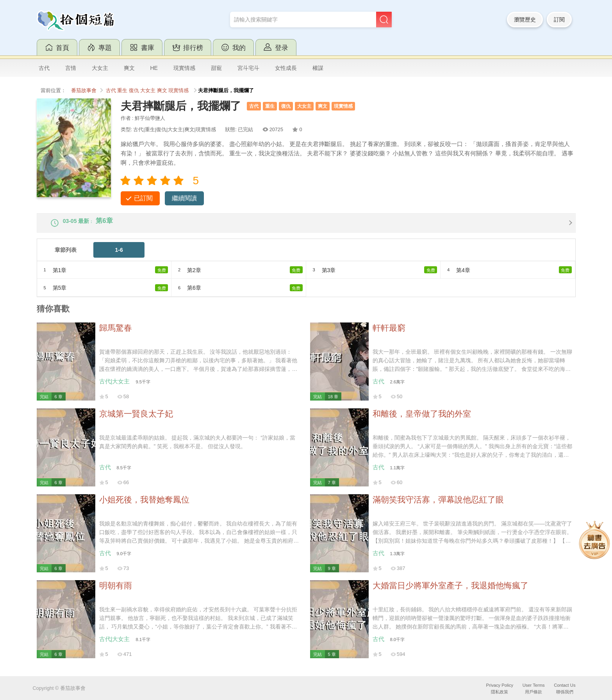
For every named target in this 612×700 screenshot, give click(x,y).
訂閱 (559, 20)
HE (154, 68)
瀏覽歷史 (525, 20)
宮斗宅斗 (248, 68)
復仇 (134, 91)
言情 (71, 68)
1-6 (119, 256)
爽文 (129, 68)
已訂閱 (143, 198)
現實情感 (184, 68)
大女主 (100, 68)
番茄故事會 (84, 91)
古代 (44, 68)
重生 (122, 91)
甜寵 (216, 68)
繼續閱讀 (184, 198)
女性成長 (286, 68)
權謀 (318, 68)
